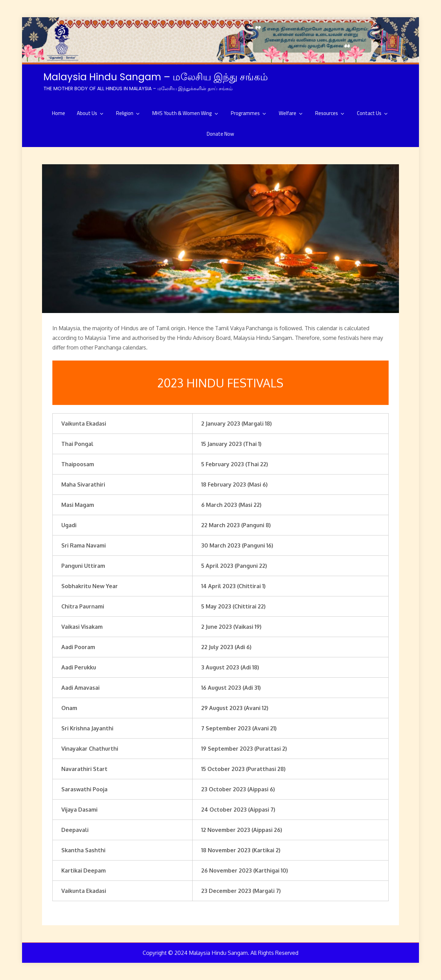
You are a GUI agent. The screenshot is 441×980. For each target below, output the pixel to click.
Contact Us (373, 113)
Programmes (249, 113)
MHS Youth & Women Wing (186, 113)
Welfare (291, 113)
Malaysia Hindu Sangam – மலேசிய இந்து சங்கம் (156, 77)
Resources (330, 113)
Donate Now (220, 134)
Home (59, 113)
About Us (91, 113)
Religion (128, 113)
